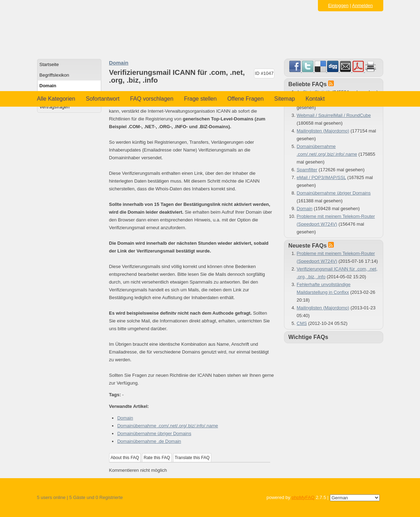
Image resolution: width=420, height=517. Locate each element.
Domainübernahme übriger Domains (154, 433)
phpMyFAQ (303, 497)
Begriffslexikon (54, 75)
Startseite (49, 64)
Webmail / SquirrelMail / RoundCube (334, 115)
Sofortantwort (103, 99)
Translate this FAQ (192, 458)
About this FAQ (125, 458)
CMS (302, 323)
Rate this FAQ (157, 458)
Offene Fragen (245, 99)
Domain (48, 86)
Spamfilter (307, 170)
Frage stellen (200, 99)
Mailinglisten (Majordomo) (323, 131)
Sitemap (285, 99)
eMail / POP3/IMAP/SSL (321, 177)
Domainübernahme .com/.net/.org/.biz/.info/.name (168, 426)
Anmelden (363, 5)
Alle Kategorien (56, 99)
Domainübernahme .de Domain (149, 441)
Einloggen (338, 5)
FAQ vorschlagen (152, 99)
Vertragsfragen (55, 107)
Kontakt (315, 99)
